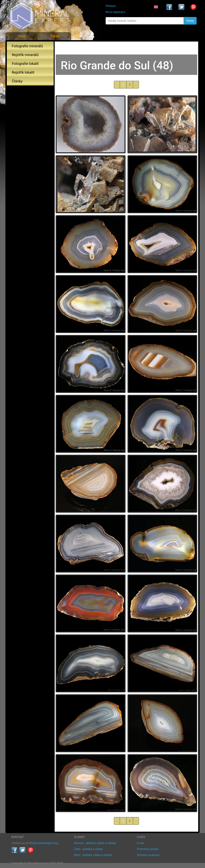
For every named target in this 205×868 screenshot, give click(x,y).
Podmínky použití (148, 849)
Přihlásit (111, 6)
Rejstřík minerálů (25, 55)
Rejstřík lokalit (23, 72)
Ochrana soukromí (148, 855)
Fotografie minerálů (27, 46)
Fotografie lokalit (25, 64)
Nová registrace (115, 12)
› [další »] (136, 85)
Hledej (190, 21)
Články (55, 36)
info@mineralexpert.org (43, 843)
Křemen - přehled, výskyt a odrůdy (95, 843)
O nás (141, 843)
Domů (22, 36)
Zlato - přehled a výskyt (88, 849)
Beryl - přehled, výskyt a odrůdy (93, 855)
